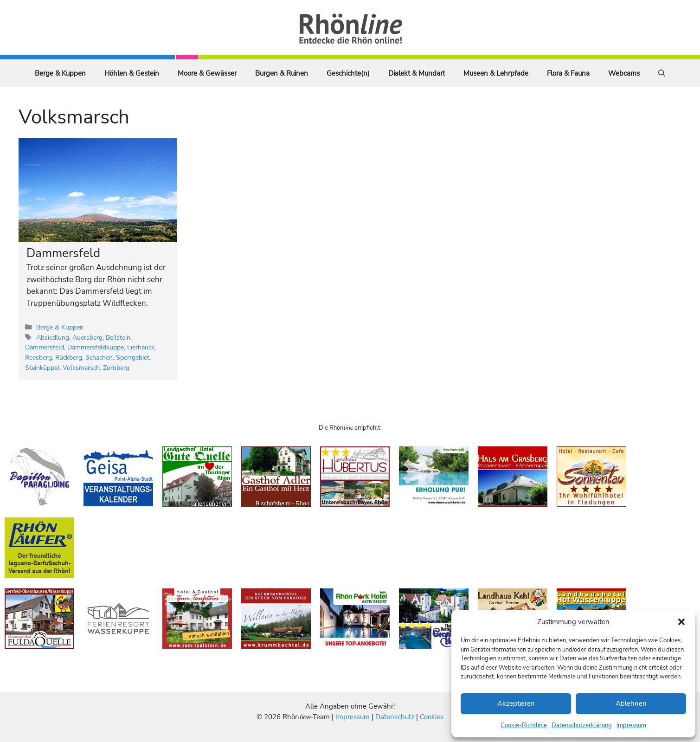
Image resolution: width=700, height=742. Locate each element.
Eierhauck (141, 347)
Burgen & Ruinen (282, 73)
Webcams (624, 73)
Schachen (99, 357)
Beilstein (118, 337)
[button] (681, 622)
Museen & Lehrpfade (496, 73)
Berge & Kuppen (60, 73)
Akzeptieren (516, 703)
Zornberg (116, 368)
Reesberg (39, 357)
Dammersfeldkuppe (96, 347)
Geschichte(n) (348, 73)
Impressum (631, 725)
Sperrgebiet (133, 357)
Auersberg (87, 337)
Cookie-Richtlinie (524, 725)
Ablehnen (631, 703)
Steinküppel (42, 368)
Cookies (432, 717)
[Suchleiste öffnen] (662, 73)
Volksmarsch (81, 368)
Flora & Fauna (568, 73)
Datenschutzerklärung (582, 725)
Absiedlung (53, 337)
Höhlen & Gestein (132, 73)
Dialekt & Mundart (417, 73)
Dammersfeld (63, 253)
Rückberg (69, 357)
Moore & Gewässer (207, 73)
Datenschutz (395, 717)
